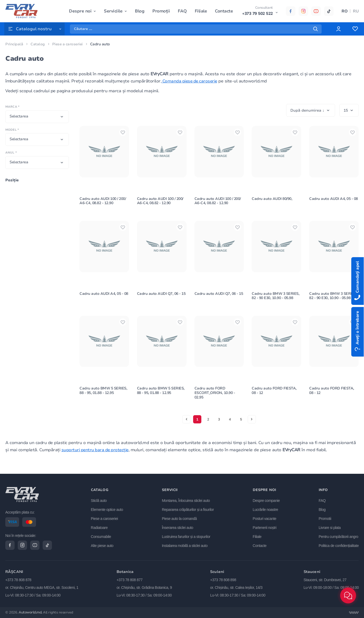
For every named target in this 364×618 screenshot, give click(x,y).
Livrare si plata (330, 527)
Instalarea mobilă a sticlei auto (185, 545)
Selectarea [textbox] (19, 116)
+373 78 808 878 (18, 580)
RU (356, 11)
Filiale (201, 11)
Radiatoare (100, 527)
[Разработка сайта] (354, 613)
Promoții (161, 11)
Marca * (12, 107)
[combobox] (37, 117)
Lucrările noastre (266, 509)
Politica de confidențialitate (339, 545)
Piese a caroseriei (68, 44)
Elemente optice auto (108, 509)
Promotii (325, 518)
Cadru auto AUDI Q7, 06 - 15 (162, 298)
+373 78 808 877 (130, 580)
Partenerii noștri (265, 527)
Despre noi (80, 11)
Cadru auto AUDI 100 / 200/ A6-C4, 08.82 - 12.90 (103, 203)
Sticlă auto (100, 500)
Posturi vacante (265, 518)
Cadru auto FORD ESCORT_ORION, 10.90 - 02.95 (215, 399)
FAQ (182, 11)
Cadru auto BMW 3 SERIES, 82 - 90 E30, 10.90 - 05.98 (276, 300)
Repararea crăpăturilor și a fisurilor (188, 509)
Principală (14, 44)
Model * (12, 130)
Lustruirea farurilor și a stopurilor (187, 536)
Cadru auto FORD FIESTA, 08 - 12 (275, 397)
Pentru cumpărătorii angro (338, 536)
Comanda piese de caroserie (190, 81)
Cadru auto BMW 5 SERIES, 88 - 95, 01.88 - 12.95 (103, 397)
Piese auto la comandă (180, 518)
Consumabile (102, 536)
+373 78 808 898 (223, 580)
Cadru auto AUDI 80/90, (272, 201)
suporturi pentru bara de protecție (96, 456)
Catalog (38, 44)
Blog (140, 11)
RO (345, 11)
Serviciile (113, 11)
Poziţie (12, 180)
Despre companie (267, 500)
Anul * (11, 153)
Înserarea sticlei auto (178, 527)
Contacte (224, 11)
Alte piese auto (103, 545)
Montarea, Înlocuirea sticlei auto (186, 500)
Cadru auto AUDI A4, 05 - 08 (334, 201)
